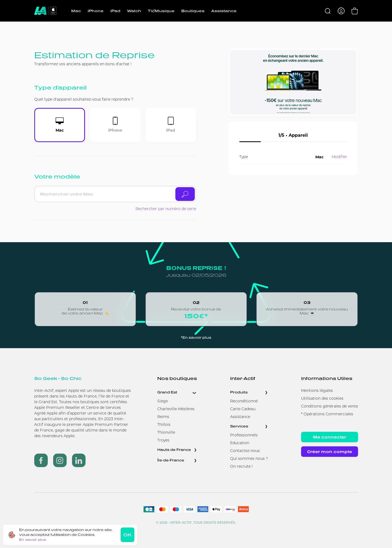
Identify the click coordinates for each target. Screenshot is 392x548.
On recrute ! (241, 467)
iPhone (96, 11)
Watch (134, 11)
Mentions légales (317, 391)
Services (239, 426)
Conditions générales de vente (330, 407)
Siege (163, 401)
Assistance (224, 11)
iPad (115, 11)
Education (240, 443)
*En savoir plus (196, 338)
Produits (239, 392)
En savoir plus (33, 540)
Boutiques (193, 11)
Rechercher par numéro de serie (166, 209)
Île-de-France (171, 460)
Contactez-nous (245, 451)
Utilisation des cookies (322, 399)
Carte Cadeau (243, 409)
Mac (76, 11)
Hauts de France (174, 450)
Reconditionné (244, 401)
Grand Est (167, 392)
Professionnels (244, 435)
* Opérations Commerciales (327, 414)
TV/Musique (161, 11)
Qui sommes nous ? (249, 459)
